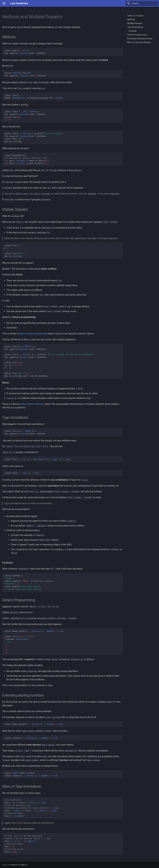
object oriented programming (33, 334)
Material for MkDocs (19, 865)
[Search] (142, 3)
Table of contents (135, 16)
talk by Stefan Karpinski (32, 404)
